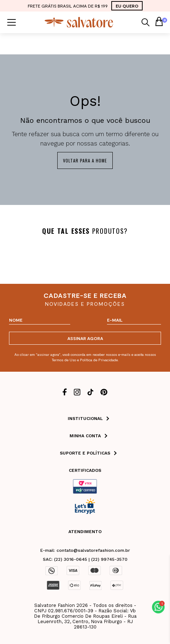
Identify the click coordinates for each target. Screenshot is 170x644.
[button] (158, 607)
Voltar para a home (85, 160)
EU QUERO (127, 6)
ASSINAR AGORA (85, 338)
